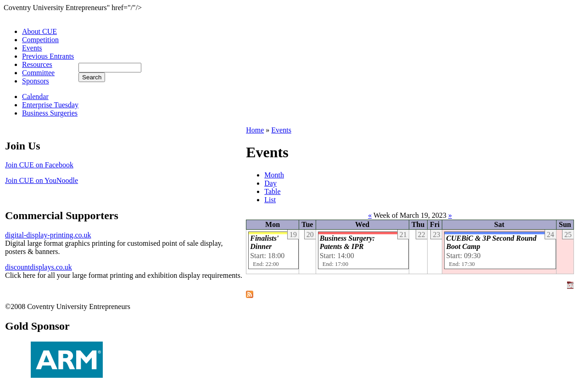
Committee (38, 73)
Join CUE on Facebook (39, 165)
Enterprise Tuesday (50, 105)
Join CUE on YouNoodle (42, 180)
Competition (40, 40)
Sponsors (36, 81)
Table (272, 191)
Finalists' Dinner (264, 242)
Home (255, 130)
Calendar (35, 97)
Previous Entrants (48, 56)
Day (270, 183)
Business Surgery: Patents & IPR (347, 242)
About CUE (39, 31)
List (270, 200)
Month (274, 175)
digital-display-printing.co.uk (48, 235)
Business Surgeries (50, 113)
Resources (37, 64)
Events (32, 48)
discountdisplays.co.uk (39, 267)
